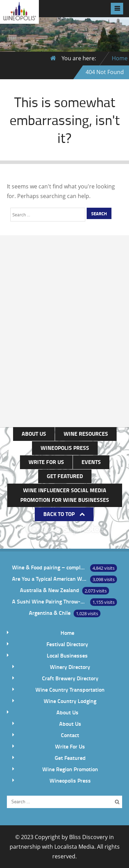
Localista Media (74, 847)
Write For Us (46, 462)
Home (120, 58)
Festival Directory (67, 644)
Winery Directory (70, 667)
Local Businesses (67, 655)
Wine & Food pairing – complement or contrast (50, 567)
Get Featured (65, 476)
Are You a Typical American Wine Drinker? (50, 578)
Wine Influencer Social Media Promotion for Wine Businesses (65, 495)
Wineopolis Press (65, 448)
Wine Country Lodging (70, 701)
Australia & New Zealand (50, 590)
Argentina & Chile (50, 613)
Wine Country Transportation (70, 689)
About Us (34, 433)
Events (91, 462)
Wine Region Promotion (70, 769)
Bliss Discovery (88, 837)
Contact (70, 735)
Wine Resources (86, 433)
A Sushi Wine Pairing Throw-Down (50, 601)
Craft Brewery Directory (70, 678)
